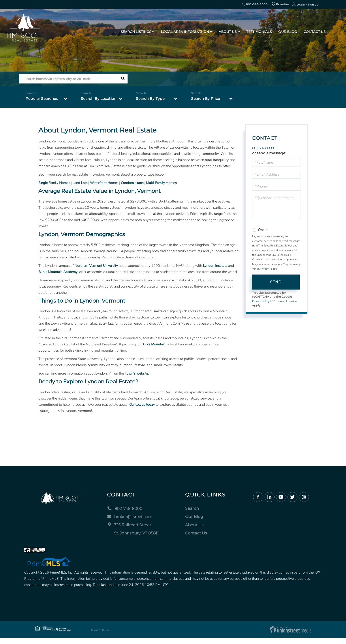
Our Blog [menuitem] (288, 32)
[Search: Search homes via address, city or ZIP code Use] (69, 79)
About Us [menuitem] (228, 32)
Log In (301, 5)
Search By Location (99, 99)
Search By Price (206, 99)
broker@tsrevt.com (130, 523)
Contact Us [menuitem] (315, 32)
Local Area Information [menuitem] (185, 32)
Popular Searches (42, 99)
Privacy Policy (268, 269)
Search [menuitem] (192, 515)
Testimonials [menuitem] (259, 32)
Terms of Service (287, 301)
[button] (123, 79)
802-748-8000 (255, 4)
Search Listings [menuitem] (136, 32)
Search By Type (150, 99)
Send (276, 282)
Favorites (280, 4)
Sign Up (313, 5)
